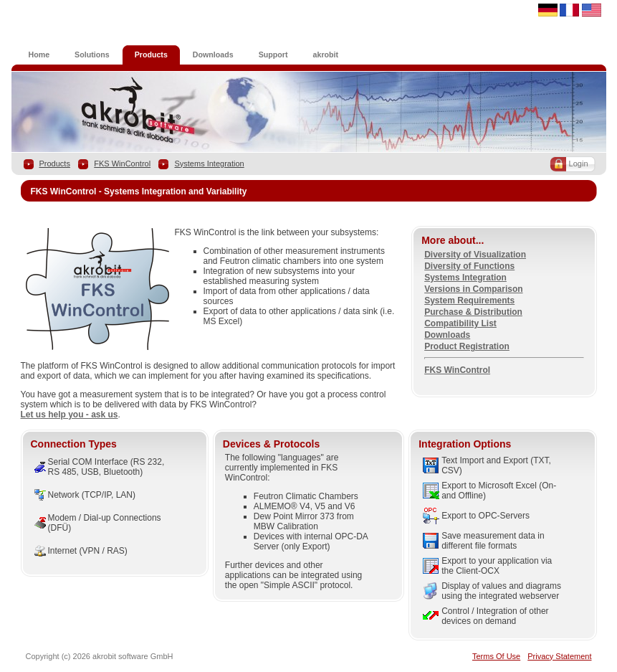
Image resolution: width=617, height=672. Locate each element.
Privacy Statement (559, 656)
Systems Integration (209, 164)
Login (579, 164)
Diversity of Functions (469, 266)
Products (55, 164)
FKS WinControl (122, 164)
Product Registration (467, 346)
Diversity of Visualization (475, 255)
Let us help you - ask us (70, 415)
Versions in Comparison (473, 289)
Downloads (447, 335)
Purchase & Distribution (473, 312)
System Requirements (469, 300)
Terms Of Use (496, 656)
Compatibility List (460, 323)
